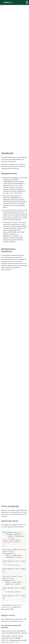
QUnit (3, 527)
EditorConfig (14, 185)
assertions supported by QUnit (12, 606)
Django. (8, 2)
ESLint (23, 210)
